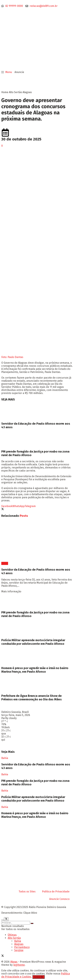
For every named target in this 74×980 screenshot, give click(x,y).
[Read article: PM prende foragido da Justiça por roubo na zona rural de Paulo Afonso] (37, 439)
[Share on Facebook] (7, 506)
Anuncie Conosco (59, 899)
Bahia (5, 563)
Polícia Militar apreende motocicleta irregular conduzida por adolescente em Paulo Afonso (33, 642)
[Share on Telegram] (30, 506)
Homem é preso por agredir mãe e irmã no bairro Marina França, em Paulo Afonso (35, 670)
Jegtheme (19, 965)
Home (5, 92)
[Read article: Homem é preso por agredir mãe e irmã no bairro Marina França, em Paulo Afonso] (37, 656)
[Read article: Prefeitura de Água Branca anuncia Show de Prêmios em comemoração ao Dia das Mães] (37, 684)
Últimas (12, 935)
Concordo (39, 977)
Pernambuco (22, 947)
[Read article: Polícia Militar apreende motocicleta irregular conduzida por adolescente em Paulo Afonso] (37, 628)
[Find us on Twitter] (3, 956)
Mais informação (11, 591)
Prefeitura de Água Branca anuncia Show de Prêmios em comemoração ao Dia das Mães (32, 698)
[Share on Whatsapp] (19, 506)
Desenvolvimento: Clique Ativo (19, 913)
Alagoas (27, 92)
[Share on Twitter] (3, 509)
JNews (14, 962)
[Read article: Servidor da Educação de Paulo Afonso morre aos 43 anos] (37, 411)
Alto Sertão (15, 92)
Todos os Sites (27, 892)
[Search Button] (32, 923)
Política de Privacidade (56, 892)
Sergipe (19, 950)
